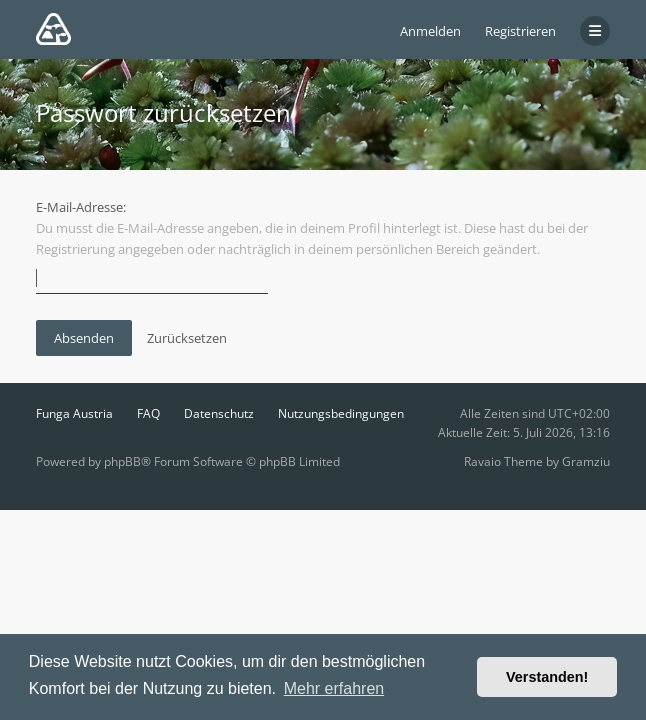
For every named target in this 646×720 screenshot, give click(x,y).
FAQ (148, 413)
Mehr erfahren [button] (334, 688)
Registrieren (520, 31)
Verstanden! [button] (547, 677)
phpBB (122, 461)
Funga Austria (74, 413)
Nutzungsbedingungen (341, 413)
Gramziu (586, 461)
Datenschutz (219, 413)
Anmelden (430, 31)
